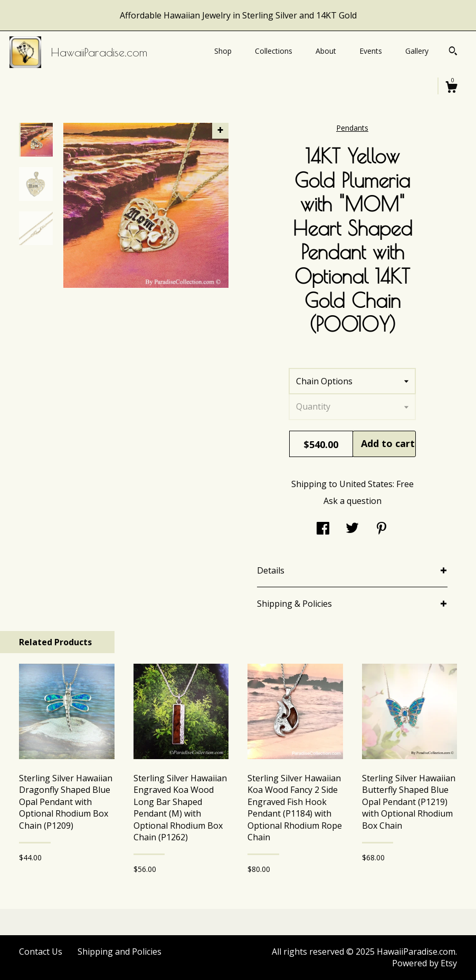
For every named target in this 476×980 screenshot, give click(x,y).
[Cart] (451, 88)
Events (371, 51)
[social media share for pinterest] (382, 529)
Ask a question (353, 501)
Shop (223, 51)
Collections (274, 51)
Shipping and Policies (120, 952)
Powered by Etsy (425, 963)
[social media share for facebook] (323, 529)
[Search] (453, 52)
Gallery (417, 51)
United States (366, 484)
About (326, 51)
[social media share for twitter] (352, 529)
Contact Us (41, 952)
